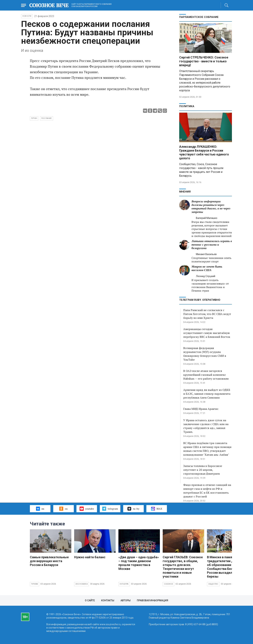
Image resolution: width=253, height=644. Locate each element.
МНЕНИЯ (185, 192)
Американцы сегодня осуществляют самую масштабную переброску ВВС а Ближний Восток (207, 333)
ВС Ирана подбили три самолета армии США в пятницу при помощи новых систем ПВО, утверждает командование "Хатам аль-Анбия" (207, 449)
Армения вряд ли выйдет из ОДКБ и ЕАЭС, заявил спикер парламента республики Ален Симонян (207, 394)
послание (47, 118)
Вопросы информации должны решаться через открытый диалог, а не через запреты (211, 207)
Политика (187, 106)
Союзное (168, 584)
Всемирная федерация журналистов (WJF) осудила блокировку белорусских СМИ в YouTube (205, 354)
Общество (213, 584)
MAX (157, 509)
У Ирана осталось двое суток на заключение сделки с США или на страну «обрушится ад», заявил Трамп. (206, 426)
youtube (87, 509)
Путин (34, 118)
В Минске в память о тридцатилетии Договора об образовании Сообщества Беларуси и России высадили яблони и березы (228, 567)
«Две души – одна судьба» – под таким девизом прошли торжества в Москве (139, 563)
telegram (110, 509)
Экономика (82, 584)
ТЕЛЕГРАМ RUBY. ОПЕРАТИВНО (200, 300)
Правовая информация (153, 600)
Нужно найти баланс (90, 557)
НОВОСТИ (27, 16)
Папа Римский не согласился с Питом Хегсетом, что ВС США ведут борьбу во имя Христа (207, 314)
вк (40, 509)
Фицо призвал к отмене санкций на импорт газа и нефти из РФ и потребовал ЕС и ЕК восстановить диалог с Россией (207, 491)
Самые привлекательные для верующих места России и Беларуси (49, 561)
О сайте (90, 600)
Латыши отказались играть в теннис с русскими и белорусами (212, 245)
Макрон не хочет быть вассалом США (207, 268)
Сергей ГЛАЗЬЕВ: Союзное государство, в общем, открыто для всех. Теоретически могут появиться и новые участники (183, 567)
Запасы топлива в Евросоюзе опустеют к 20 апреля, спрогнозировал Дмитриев (203, 470)
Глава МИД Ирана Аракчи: (201, 409)
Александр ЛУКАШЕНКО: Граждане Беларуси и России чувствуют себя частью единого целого (204, 152)
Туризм (35, 584)
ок (63, 509)
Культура (124, 584)
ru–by (133, 509)
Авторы (126, 600)
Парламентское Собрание (199, 17)
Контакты (108, 600)
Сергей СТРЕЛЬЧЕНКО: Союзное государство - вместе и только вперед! (204, 61)
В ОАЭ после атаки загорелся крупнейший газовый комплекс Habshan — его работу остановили (206, 375)
